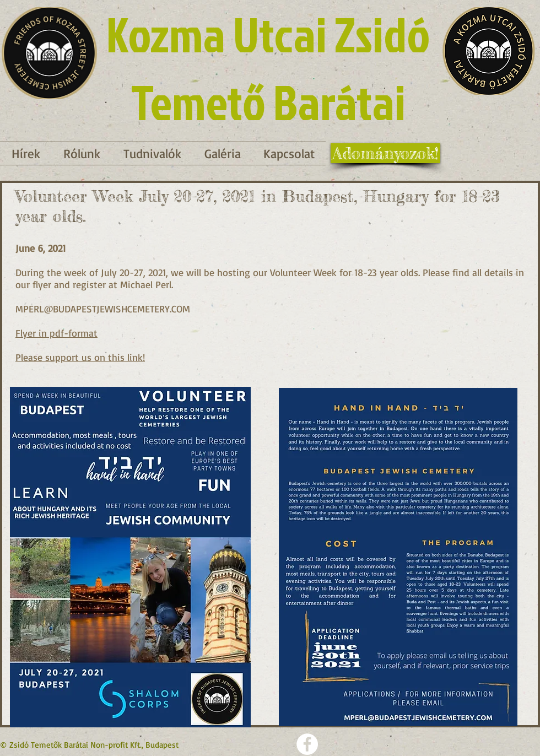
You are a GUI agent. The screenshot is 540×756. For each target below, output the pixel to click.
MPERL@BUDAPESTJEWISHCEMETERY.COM (103, 309)
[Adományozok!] (385, 153)
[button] (152, 153)
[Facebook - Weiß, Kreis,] (307, 744)
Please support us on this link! (80, 357)
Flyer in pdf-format (56, 333)
